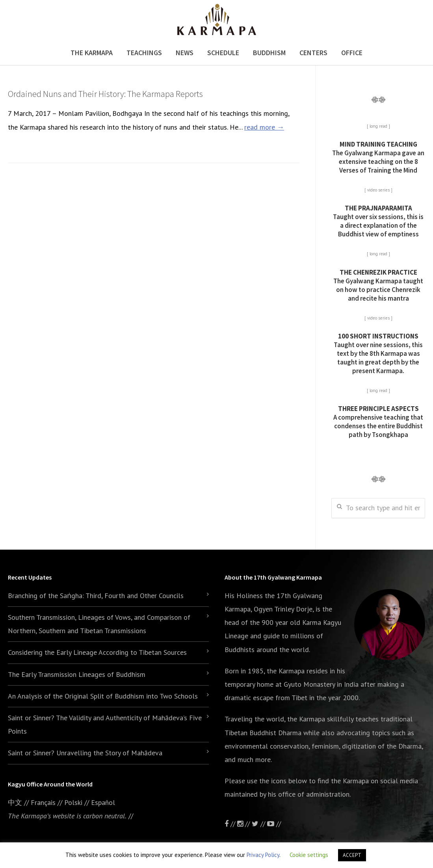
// (259, 824)
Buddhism (269, 53)
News (185, 53)
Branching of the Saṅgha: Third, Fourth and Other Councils (96, 596)
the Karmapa (286, 671)
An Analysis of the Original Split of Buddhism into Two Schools (103, 696)
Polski (73, 802)
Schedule (223, 53)
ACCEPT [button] (352, 855)
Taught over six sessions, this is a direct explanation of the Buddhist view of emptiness (378, 221)
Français (43, 802)
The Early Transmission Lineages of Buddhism (77, 674)
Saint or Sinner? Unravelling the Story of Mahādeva (85, 753)
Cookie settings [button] (309, 855)
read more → (264, 127)
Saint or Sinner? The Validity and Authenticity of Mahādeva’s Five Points (105, 724)
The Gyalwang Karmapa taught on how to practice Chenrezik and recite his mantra (378, 285)
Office (352, 53)
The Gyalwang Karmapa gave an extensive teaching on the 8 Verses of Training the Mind (378, 157)
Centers (313, 53)
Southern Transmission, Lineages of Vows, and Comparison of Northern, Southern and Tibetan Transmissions (99, 624)
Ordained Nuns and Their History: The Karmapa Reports (105, 94)
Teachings (144, 53)
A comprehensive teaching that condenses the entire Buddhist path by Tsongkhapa (378, 422)
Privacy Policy (263, 855)
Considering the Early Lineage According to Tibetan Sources (97, 652)
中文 (15, 802)
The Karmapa (92, 53)
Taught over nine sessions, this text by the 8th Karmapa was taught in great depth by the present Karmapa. (378, 353)
